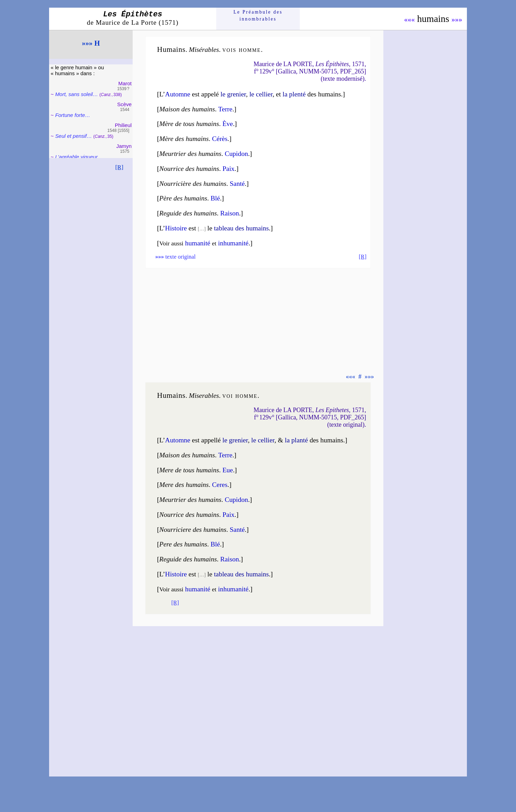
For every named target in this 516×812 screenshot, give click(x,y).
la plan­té (296, 440)
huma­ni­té (198, 243)
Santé (237, 184)
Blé (215, 198)
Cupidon (236, 154)
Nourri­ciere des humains (193, 530)
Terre (225, 109)
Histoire (176, 228)
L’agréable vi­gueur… (79, 157)
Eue (228, 470)
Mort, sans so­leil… (76, 94)
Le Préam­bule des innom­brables (258, 15)
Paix (229, 169)
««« (409, 19)
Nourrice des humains (189, 169)
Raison (229, 213)
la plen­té (294, 94)
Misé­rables (204, 50)
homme (250, 50)
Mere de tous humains (189, 470)
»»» (457, 19)
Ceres (220, 485)
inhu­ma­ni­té (233, 243)
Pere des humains (183, 544)
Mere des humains (184, 485)
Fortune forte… (73, 115)
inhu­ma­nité (233, 589)
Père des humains (183, 198)
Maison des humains (187, 109)
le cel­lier (261, 94)
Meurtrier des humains (190, 154)
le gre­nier (233, 94)
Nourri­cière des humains (193, 184)
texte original (175, 257)
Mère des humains (184, 139)
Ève (228, 124)
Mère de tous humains (189, 124)
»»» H (91, 43)
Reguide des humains (188, 213)
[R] (119, 167)
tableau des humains (241, 228)
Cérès (220, 139)
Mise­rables (204, 396)
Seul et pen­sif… (73, 136)
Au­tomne (178, 94)
